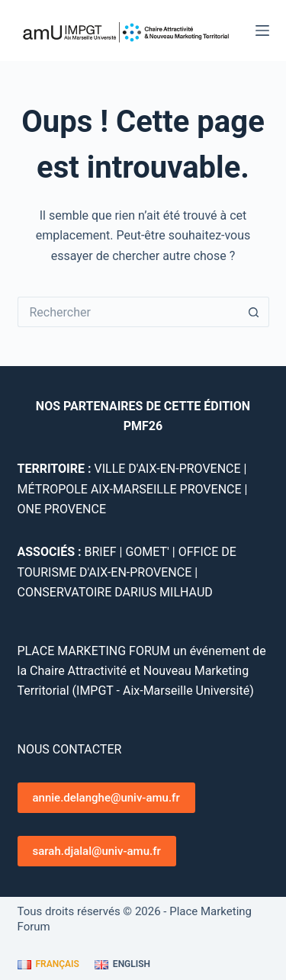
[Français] (48, 965)
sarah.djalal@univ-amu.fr (97, 851)
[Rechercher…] (128, 312)
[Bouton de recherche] (254, 312)
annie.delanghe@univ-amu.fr (106, 798)
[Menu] (262, 31)
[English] (122, 965)
